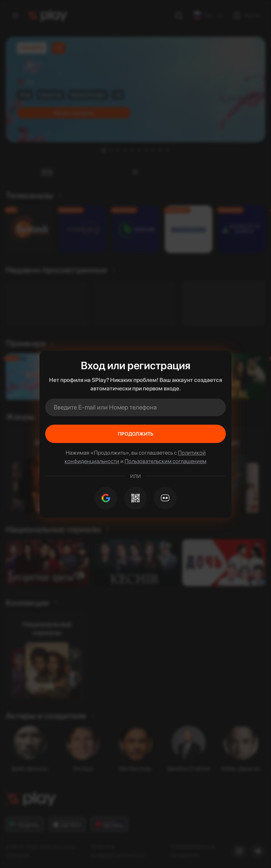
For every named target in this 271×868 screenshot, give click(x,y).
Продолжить (136, 434)
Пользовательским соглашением (165, 461)
